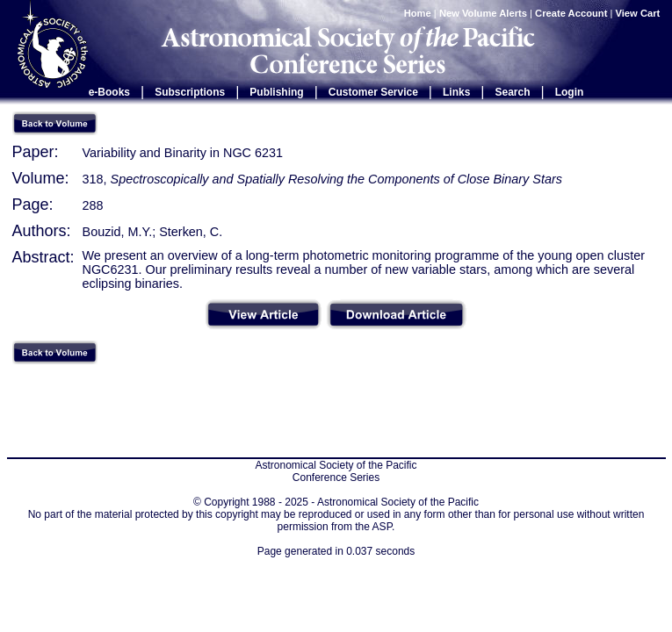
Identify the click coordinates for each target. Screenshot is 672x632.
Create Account (571, 13)
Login (570, 92)
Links (456, 92)
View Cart (639, 13)
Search (513, 92)
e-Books (109, 92)
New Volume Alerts (483, 13)
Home (418, 13)
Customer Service (373, 92)
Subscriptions (190, 92)
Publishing (276, 92)
